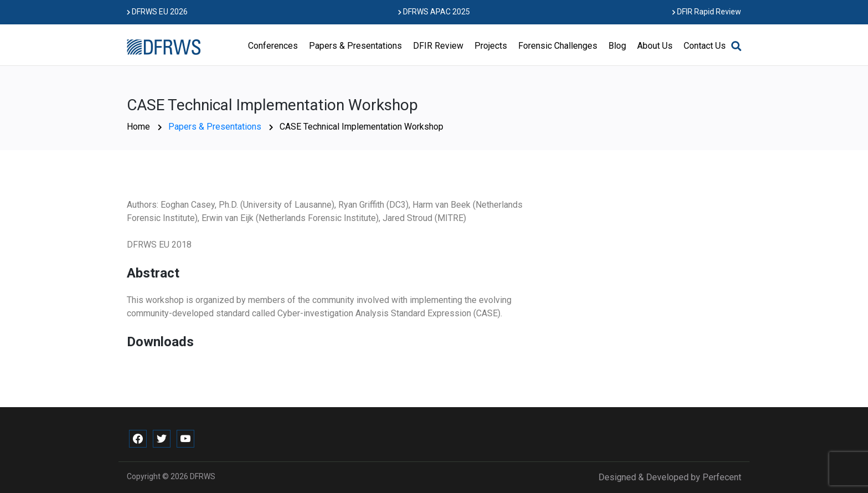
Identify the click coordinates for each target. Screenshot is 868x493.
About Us (655, 46)
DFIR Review (438, 46)
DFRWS (203, 476)
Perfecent (722, 477)
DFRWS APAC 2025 (434, 12)
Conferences (273, 46)
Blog (617, 46)
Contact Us (705, 46)
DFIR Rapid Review (707, 12)
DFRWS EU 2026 (157, 12)
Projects (491, 46)
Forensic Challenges (558, 46)
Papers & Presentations (355, 46)
